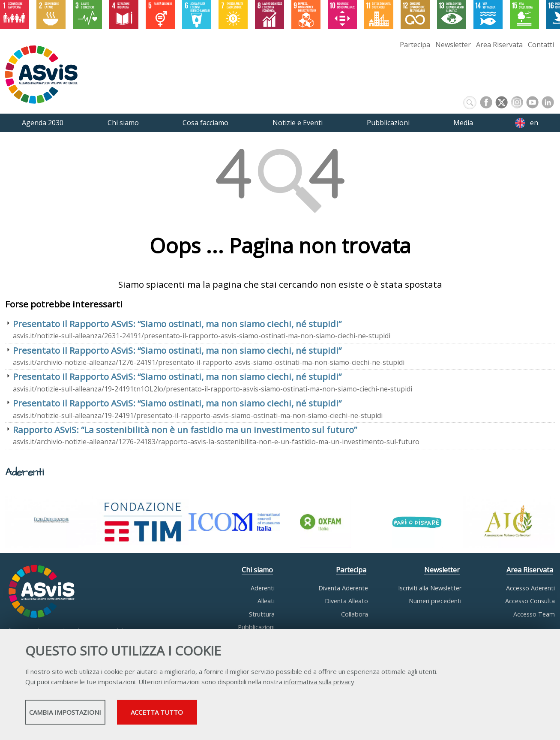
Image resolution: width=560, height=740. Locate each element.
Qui (30, 684)
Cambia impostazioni (93, 715)
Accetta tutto (247, 715)
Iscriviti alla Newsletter (430, 588)
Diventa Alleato (346, 601)
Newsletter (453, 45)
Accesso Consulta (530, 601)
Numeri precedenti (435, 601)
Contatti (541, 45)
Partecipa (415, 45)
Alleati (266, 601)
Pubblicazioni (256, 627)
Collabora (355, 614)
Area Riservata (499, 45)
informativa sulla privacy (319, 684)
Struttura (262, 614)
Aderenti (263, 588)
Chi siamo (257, 570)
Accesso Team (534, 614)
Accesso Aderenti (530, 588)
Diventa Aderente (343, 588)
